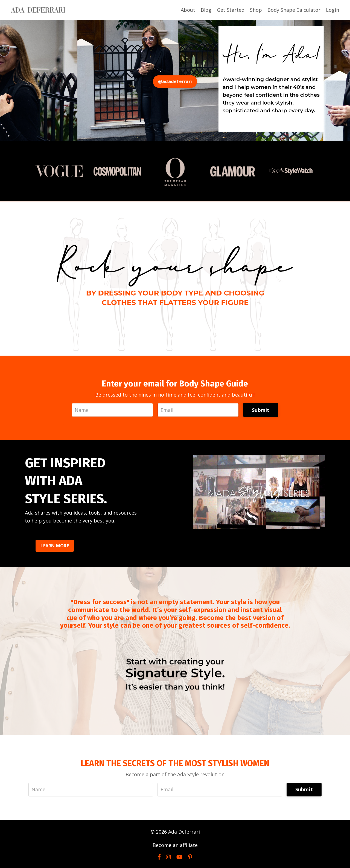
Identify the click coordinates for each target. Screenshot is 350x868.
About (188, 10)
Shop (256, 10)
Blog (206, 10)
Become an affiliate (175, 845)
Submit (261, 410)
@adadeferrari (175, 81)
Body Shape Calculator (294, 10)
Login (332, 10)
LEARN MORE (55, 546)
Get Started (231, 10)
